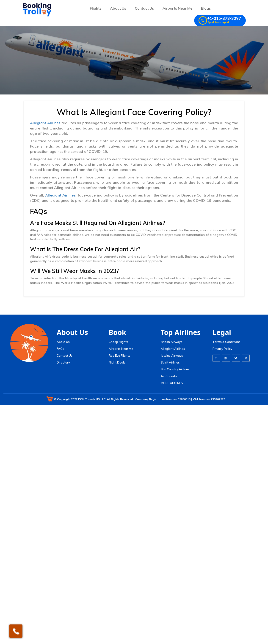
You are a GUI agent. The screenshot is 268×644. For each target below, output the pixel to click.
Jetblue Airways (172, 356)
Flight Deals (117, 362)
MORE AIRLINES (172, 383)
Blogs (206, 8)
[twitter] (236, 358)
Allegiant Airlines (45, 123)
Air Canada (169, 376)
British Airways (171, 342)
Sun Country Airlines (175, 369)
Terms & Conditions (227, 342)
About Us (118, 8)
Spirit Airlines (170, 362)
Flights (96, 8)
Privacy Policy (222, 349)
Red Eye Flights (119, 356)
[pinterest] (246, 358)
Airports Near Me (177, 8)
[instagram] (226, 358)
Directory (63, 362)
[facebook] (216, 358)
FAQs (60, 349)
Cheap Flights (118, 342)
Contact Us (144, 8)
